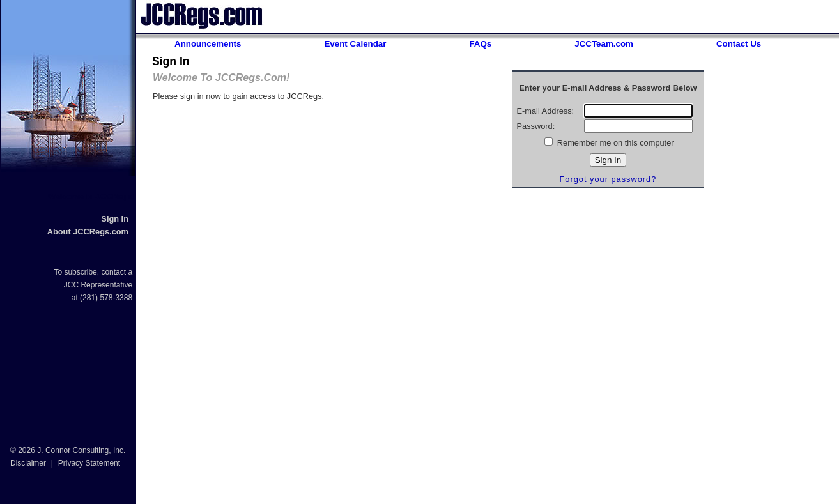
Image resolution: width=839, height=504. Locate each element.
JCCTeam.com (604, 44)
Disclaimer (28, 463)
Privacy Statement (89, 463)
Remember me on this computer (614, 143)
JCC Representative (98, 285)
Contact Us (739, 44)
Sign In (115, 219)
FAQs (480, 44)
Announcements (208, 44)
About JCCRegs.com (88, 232)
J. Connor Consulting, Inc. (81, 450)
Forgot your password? (608, 179)
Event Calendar (355, 44)
